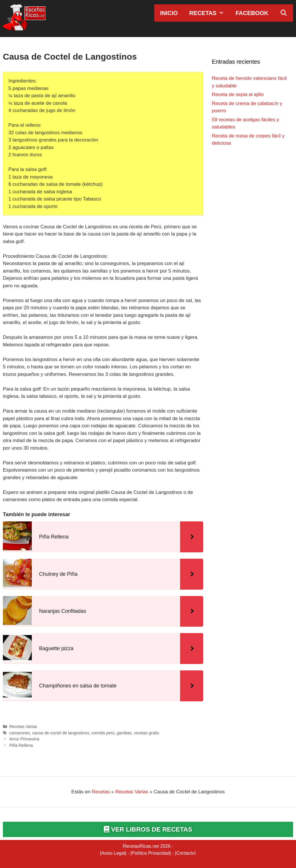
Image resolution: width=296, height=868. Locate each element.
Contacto (185, 853)
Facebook (252, 13)
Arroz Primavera (24, 739)
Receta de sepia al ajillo (238, 94)
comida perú (103, 733)
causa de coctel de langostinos (61, 733)
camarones (20, 733)
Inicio (169, 13)
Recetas (210, 13)
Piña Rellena (21, 745)
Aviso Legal (113, 853)
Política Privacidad (151, 853)
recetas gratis (146, 733)
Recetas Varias (23, 727)
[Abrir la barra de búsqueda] (284, 13)
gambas (124, 733)
